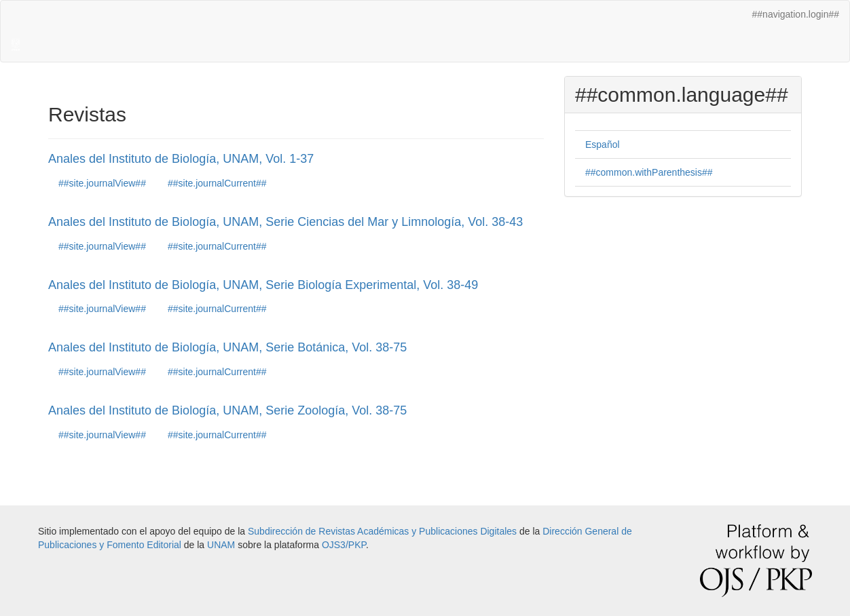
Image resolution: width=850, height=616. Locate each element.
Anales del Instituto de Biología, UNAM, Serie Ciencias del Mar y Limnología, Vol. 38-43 (285, 222)
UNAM (221, 545)
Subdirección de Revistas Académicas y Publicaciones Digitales (382, 531)
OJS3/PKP (344, 545)
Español (603, 145)
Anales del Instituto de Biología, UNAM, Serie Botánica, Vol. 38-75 (227, 347)
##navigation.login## (796, 14)
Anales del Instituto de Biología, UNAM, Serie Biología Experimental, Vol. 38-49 (263, 285)
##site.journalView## (102, 183)
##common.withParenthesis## (649, 172)
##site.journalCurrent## (217, 183)
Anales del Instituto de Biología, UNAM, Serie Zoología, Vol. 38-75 (227, 410)
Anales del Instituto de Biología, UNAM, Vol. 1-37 (181, 159)
